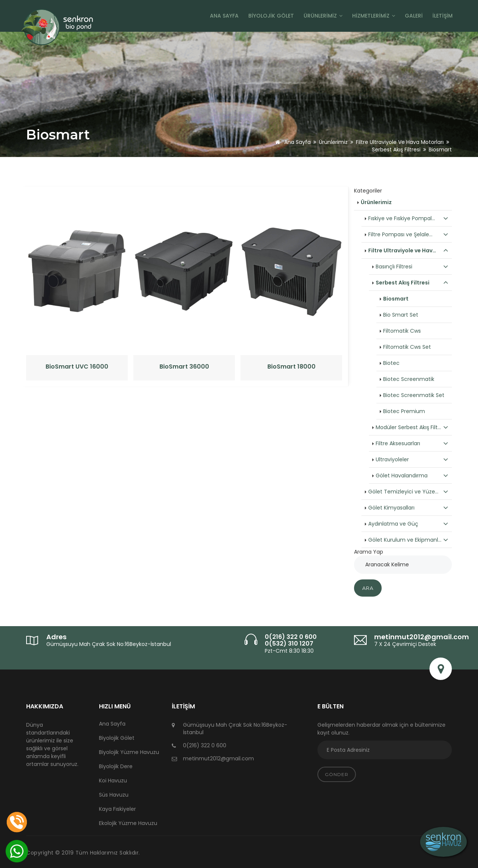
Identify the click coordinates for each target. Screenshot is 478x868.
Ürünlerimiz (323, 16)
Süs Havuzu (114, 795)
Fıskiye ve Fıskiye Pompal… (408, 218)
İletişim (443, 16)
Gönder (337, 774)
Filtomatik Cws (402, 331)
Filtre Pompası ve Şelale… (408, 234)
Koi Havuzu (113, 781)
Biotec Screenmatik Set (414, 395)
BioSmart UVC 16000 (77, 367)
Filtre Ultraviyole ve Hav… (408, 250)
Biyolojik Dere (116, 766)
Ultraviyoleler (412, 459)
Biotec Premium (404, 411)
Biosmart (396, 299)
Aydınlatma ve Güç (408, 524)
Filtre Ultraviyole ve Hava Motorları (400, 142)
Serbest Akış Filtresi (396, 150)
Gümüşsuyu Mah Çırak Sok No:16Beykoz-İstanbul (109, 644)
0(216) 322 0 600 (291, 637)
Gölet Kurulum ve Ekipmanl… (408, 540)
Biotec (391, 363)
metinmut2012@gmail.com (422, 637)
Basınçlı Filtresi (412, 267)
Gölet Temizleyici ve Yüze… (408, 492)
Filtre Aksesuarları (412, 443)
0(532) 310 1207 (289, 644)
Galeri (414, 16)
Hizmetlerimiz (374, 16)
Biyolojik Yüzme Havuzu (129, 752)
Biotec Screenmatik (409, 379)
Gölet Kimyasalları (408, 508)
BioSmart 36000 (184, 367)
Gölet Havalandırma (412, 475)
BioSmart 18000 (291, 367)
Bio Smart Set (401, 315)
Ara (368, 588)
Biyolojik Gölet (271, 16)
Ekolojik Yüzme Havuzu (128, 823)
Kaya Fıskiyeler (117, 809)
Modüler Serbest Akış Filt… (412, 427)
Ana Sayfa (224, 16)
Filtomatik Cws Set (407, 347)
